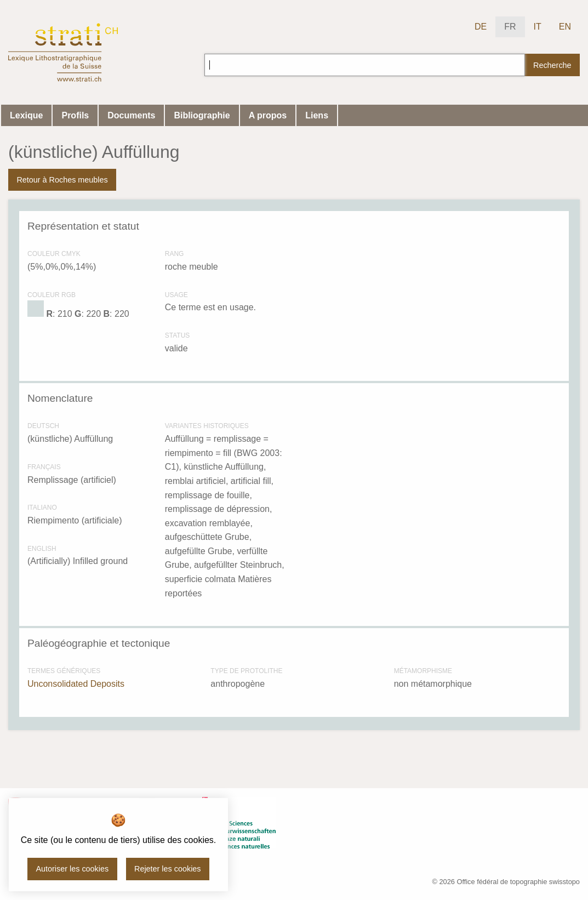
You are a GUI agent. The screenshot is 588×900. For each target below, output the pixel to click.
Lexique (26, 115)
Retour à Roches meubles (62, 180)
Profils (75, 115)
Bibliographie (202, 115)
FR (510, 27)
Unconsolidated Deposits (76, 684)
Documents (131, 115)
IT (538, 27)
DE (481, 27)
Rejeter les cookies (168, 869)
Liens (317, 115)
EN (565, 27)
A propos (268, 115)
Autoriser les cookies (72, 869)
